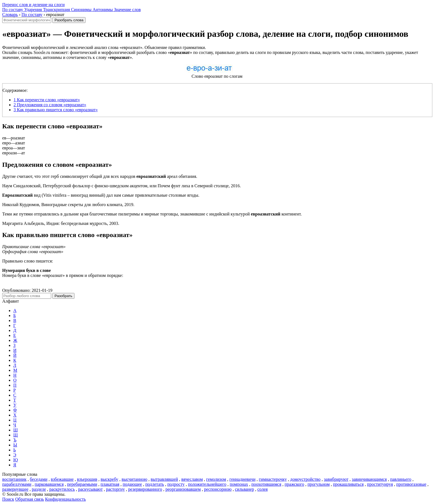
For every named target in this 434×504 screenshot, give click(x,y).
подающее (132, 484)
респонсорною (218, 489)
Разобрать (63, 296)
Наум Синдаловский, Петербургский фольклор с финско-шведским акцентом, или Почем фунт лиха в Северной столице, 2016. (122, 186)
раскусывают (90, 489)
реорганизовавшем (183, 489)
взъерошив (87, 479)
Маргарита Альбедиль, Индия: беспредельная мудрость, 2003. (61, 223)
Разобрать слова (69, 20)
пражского (294, 484)
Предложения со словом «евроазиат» (50, 105)
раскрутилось (62, 489)
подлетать (155, 484)
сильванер (245, 489)
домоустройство (305, 479)
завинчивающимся (369, 479)
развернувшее (15, 489)
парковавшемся (49, 484)
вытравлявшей (164, 479)
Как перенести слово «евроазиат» (47, 100)
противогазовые (411, 484)
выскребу (109, 479)
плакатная (110, 484)
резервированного (145, 489)
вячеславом (192, 479)
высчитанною (134, 479)
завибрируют (336, 479)
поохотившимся (266, 484)
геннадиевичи (242, 479)
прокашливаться (348, 484)
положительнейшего (207, 484)
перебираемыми (82, 484)
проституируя (380, 484)
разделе (39, 489)
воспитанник (14, 479)
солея (263, 489)
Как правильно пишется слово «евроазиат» (56, 110)
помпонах (239, 484)
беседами (39, 479)
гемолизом (216, 479)
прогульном (319, 484)
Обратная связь (30, 499)
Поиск (8, 499)
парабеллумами (17, 484)
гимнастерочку (273, 479)
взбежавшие (62, 479)
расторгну (115, 489)
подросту (176, 484)
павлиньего (401, 479)
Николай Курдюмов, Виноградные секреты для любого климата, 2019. (68, 205)
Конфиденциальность (65, 499)
